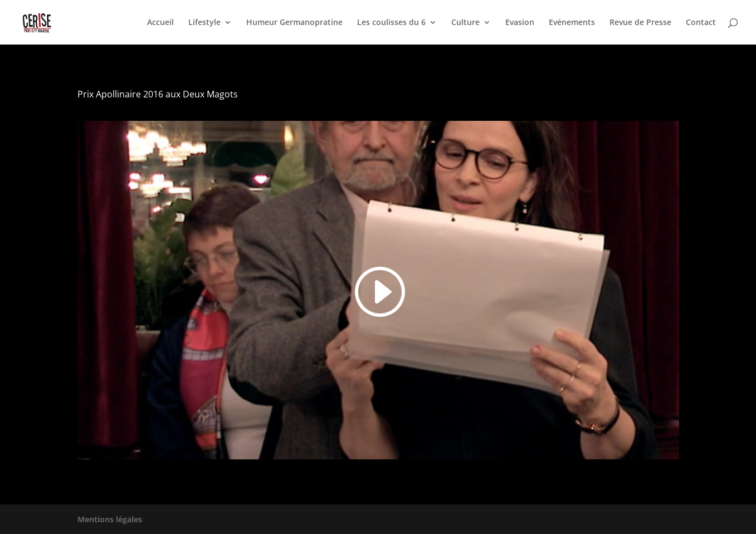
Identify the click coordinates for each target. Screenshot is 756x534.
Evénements (572, 23)
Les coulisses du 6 (391, 23)
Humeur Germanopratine (294, 23)
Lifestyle (204, 23)
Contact (701, 23)
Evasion (520, 23)
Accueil (160, 23)
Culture (465, 23)
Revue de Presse (640, 23)
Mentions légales (110, 519)
